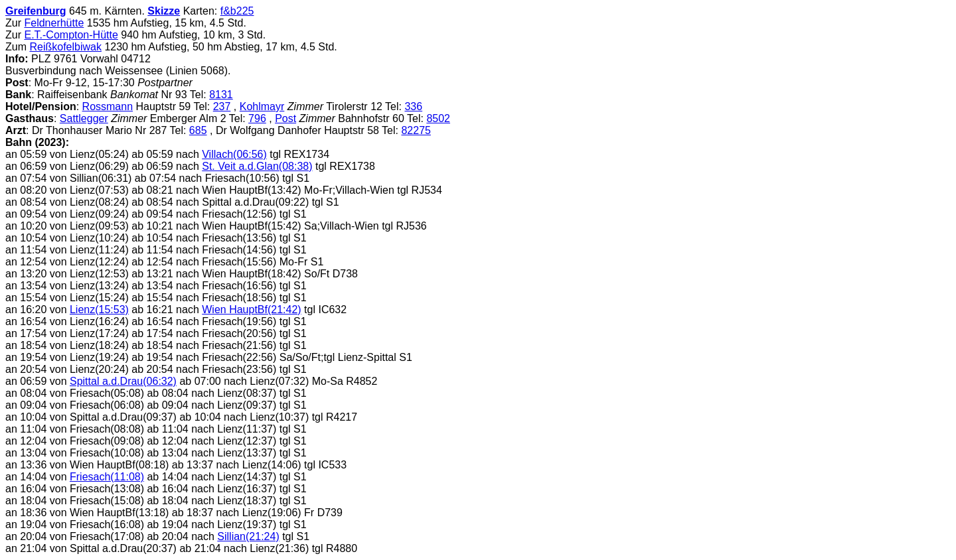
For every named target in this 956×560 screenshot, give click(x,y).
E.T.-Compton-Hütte (71, 35)
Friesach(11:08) (107, 477)
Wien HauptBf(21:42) (251, 310)
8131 (221, 95)
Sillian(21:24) (248, 536)
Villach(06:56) (234, 154)
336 (413, 106)
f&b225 (237, 11)
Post (285, 118)
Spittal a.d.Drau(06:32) (123, 381)
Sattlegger (84, 118)
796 (257, 118)
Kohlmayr (262, 106)
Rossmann (108, 106)
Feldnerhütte (54, 23)
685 (198, 130)
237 (222, 106)
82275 (416, 130)
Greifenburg (36, 11)
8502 (438, 118)
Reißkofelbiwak (65, 47)
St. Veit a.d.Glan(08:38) (257, 166)
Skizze (164, 11)
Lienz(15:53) (99, 310)
